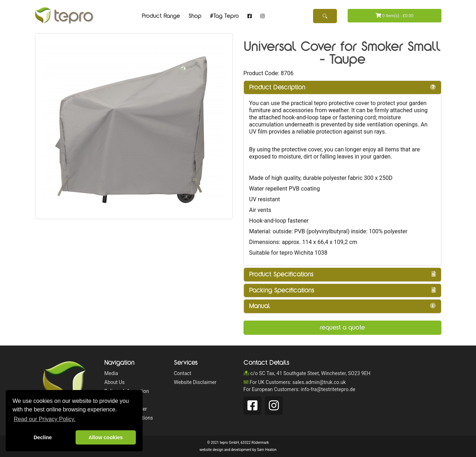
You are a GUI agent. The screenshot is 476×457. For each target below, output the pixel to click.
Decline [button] (43, 437)
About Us (115, 382)
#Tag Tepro (224, 16)
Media (111, 373)
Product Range (161, 16)
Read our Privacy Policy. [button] (44, 419)
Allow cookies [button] (106, 437)
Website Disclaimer (195, 382)
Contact (183, 373)
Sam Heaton (267, 450)
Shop (195, 16)
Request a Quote (342, 328)
